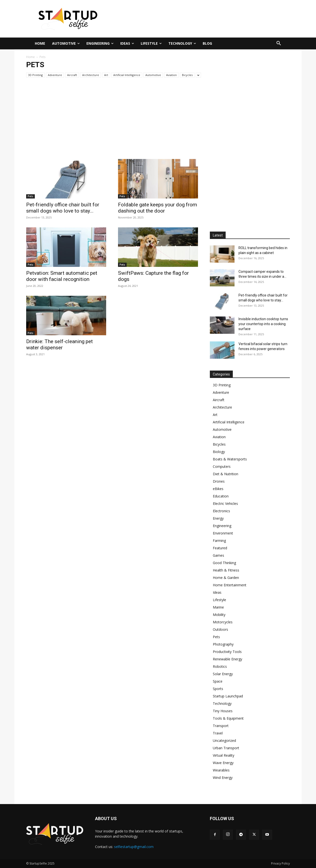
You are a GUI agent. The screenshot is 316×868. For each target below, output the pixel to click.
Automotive (153, 75)
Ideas (217, 592)
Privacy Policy (280, 863)
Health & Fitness (226, 570)
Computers (222, 466)
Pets (30, 196)
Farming (219, 541)
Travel (218, 733)
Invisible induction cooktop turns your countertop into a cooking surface (263, 324)
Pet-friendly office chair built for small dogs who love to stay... (63, 208)
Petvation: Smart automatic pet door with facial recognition (62, 276)
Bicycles (187, 75)
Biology (219, 452)
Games (218, 555)
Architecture (91, 75)
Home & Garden (226, 578)
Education (221, 496)
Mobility (219, 615)
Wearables (221, 770)
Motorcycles (223, 622)
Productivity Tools (227, 652)
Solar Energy (223, 674)
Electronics (221, 511)
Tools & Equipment (228, 718)
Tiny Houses (223, 711)
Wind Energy (223, 778)
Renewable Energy (227, 659)
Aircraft (72, 75)
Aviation (171, 75)
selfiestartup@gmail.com (134, 847)
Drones (219, 481)
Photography (223, 644)
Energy (218, 518)
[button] (279, 43)
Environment (223, 533)
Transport (221, 726)
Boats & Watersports (230, 459)
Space (218, 681)
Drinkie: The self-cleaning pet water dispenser (59, 345)
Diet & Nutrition (226, 474)
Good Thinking (224, 563)
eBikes (218, 489)
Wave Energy (223, 763)
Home (30, 57)
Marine (218, 607)
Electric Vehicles (225, 503)
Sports (218, 689)
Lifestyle (219, 600)
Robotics (220, 666)
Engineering (222, 526)
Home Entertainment (230, 585)
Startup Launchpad (228, 696)
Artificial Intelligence (127, 75)
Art (106, 75)
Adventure (55, 75)
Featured (220, 548)
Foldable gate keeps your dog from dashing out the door (158, 208)
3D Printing (35, 75)
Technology (222, 703)
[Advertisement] (206, 18)
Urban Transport (226, 748)
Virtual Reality (224, 755)
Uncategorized (224, 740)
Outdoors (220, 629)
